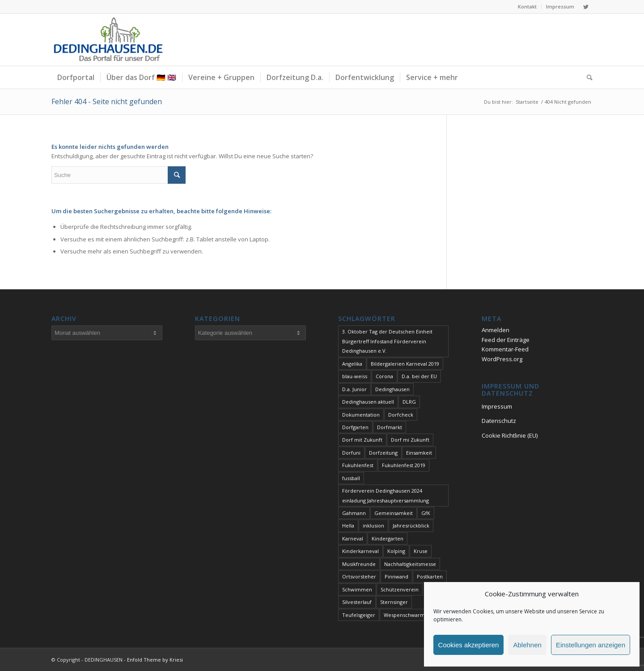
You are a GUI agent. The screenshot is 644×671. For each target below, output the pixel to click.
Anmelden (496, 330)
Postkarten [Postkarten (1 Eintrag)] (430, 576)
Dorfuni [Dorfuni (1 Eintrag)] (351, 453)
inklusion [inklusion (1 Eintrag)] (373, 525)
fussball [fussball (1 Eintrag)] (351, 478)
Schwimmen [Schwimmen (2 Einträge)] (357, 589)
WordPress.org (502, 359)
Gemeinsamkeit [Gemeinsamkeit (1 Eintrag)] (394, 513)
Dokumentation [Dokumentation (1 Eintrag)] (361, 415)
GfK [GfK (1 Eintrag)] (426, 513)
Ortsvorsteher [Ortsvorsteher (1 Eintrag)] (359, 576)
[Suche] (587, 77)
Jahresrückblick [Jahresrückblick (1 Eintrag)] (411, 525)
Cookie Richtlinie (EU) (510, 435)
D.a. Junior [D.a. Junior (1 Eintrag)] (354, 389)
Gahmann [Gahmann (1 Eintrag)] (354, 513)
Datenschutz (499, 421)
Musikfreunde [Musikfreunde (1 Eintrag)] (359, 564)
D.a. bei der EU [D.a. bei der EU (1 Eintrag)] (419, 376)
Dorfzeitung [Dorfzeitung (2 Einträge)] (383, 453)
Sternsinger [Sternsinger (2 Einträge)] (394, 602)
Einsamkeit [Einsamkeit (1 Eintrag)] (419, 453)
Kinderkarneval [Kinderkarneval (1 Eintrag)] (360, 551)
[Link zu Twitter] (586, 7)
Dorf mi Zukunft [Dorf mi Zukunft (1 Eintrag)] (410, 440)
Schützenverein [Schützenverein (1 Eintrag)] (400, 589)
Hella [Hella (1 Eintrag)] (348, 525)
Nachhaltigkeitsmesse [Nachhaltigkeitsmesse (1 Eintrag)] (410, 564)
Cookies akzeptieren (469, 645)
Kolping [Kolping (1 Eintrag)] (396, 551)
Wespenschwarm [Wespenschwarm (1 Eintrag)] (404, 615)
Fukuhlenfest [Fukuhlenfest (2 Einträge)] (358, 465)
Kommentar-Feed (505, 349)
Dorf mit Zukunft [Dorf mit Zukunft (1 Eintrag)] (362, 440)
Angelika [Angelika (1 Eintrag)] (352, 364)
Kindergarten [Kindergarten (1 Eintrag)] (388, 538)
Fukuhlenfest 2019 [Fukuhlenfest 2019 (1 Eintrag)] (404, 465)
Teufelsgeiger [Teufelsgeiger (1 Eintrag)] (359, 615)
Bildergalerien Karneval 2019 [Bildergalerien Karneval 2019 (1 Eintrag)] (405, 364)
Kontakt (527, 6)
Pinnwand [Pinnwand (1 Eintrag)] (396, 576)
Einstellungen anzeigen (591, 645)
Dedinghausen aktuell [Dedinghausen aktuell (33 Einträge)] (368, 402)
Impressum (560, 6)
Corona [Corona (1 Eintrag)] (384, 376)
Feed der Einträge (506, 340)
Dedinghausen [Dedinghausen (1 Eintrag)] (392, 389)
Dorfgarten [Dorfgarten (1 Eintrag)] (355, 427)
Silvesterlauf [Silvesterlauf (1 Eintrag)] (357, 602)
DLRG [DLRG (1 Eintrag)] (409, 402)
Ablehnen (527, 645)
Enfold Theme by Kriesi (155, 660)
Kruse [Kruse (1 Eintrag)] (421, 551)
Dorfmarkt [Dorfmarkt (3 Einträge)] (390, 427)
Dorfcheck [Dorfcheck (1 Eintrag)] (401, 415)
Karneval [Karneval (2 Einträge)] (353, 538)
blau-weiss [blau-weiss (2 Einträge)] (355, 376)
